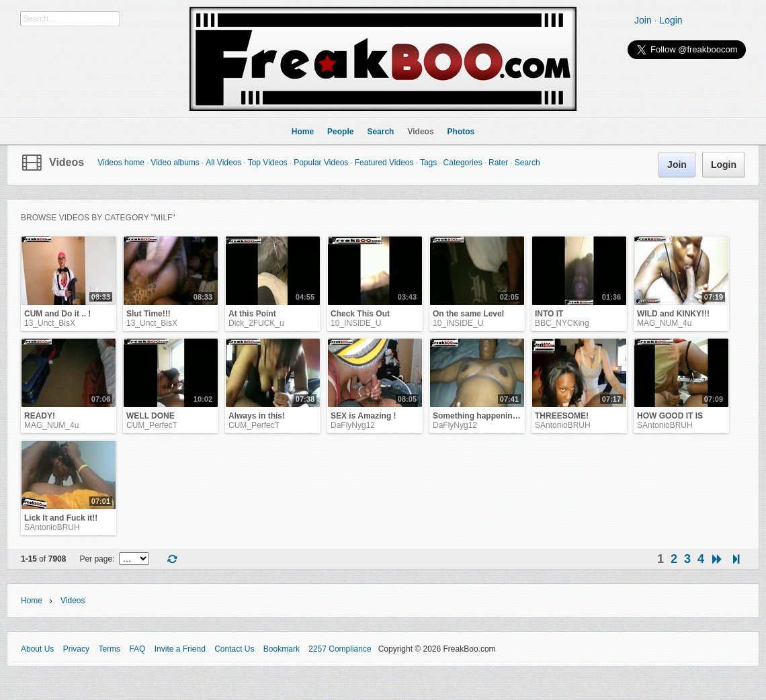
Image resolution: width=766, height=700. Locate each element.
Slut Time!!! (148, 314)
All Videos (223, 163)
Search (527, 163)
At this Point (252, 314)
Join (643, 20)
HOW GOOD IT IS (670, 416)
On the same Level (468, 314)
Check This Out (360, 314)
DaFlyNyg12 (353, 425)
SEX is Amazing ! (364, 416)
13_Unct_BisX (50, 323)
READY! (40, 416)
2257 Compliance (340, 649)
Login (671, 20)
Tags (428, 163)
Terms (109, 649)
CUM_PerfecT (152, 425)
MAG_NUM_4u (664, 323)
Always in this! (257, 416)
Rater (498, 163)
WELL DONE (151, 416)
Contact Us (234, 649)
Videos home (121, 163)
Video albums (175, 163)
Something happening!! (478, 416)
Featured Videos (384, 163)
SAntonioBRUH (563, 425)
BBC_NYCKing (562, 323)
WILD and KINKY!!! (673, 314)
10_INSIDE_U (356, 323)
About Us (37, 649)
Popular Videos (321, 163)
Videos (67, 162)
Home (32, 601)
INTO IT (549, 314)
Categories (463, 163)
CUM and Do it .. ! (57, 314)
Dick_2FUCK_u (256, 323)
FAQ (137, 649)
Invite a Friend (180, 649)
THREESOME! (562, 416)
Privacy (76, 649)
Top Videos (268, 163)
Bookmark (282, 649)
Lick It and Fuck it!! (61, 518)
